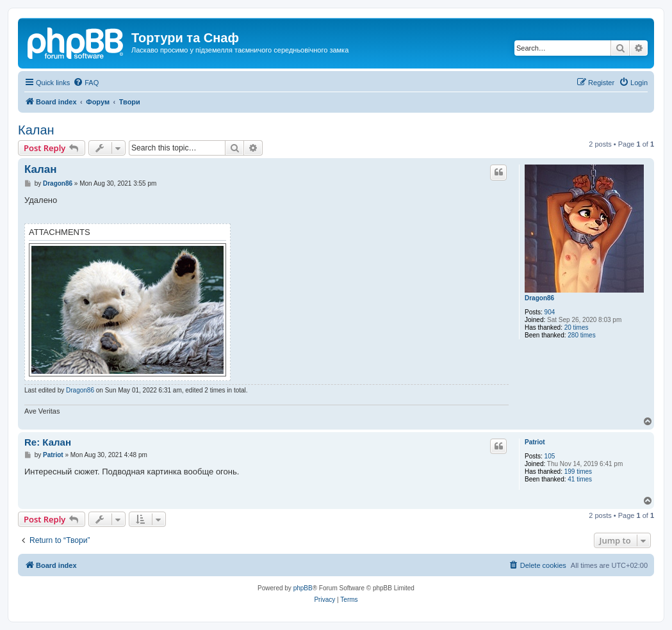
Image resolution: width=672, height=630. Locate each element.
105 (550, 456)
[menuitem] (86, 83)
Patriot (535, 442)
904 (550, 312)
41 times (580, 479)
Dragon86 (539, 298)
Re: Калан (48, 442)
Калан (36, 130)
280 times (581, 335)
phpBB (303, 588)
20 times (577, 327)
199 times (578, 472)
